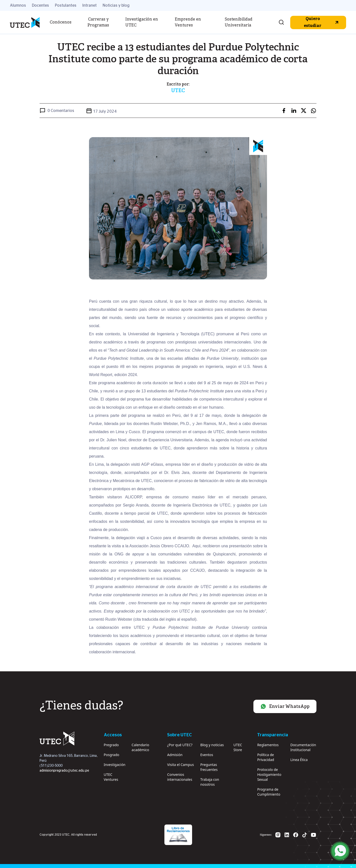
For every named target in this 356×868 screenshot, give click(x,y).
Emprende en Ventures (188, 22)
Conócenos (61, 22)
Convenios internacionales (180, 777)
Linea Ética (299, 760)
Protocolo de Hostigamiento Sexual (269, 774)
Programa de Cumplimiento (269, 792)
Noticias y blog (116, 5)
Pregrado (111, 745)
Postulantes (66, 5)
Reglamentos (268, 745)
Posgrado (112, 755)
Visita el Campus (180, 765)
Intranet (89, 5)
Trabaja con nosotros (210, 782)
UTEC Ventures (111, 777)
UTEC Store (238, 747)
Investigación (115, 765)
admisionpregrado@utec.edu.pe (64, 771)
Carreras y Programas (98, 22)
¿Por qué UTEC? (180, 745)
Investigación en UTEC (142, 22)
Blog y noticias (212, 745)
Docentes (40, 5)
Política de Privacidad (266, 757)
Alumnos (18, 5)
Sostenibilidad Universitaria (239, 22)
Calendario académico (140, 747)
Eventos (207, 755)
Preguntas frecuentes (209, 767)
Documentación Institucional (303, 747)
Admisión (175, 755)
